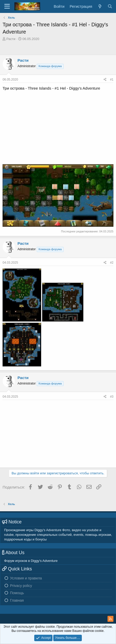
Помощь (17, 593)
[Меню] (7, 6)
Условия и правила (26, 578)
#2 (112, 263)
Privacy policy (21, 586)
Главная (17, 600)
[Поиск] (110, 6)
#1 (112, 80)
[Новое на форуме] (100, 6)
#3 (112, 397)
